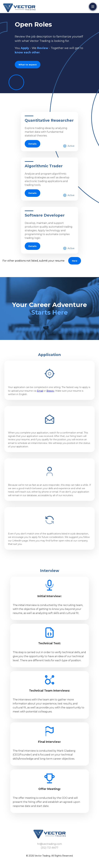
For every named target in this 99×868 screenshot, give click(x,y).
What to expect (28, 65)
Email (40, 391)
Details (32, 144)
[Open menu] (93, 7)
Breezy (50, 391)
